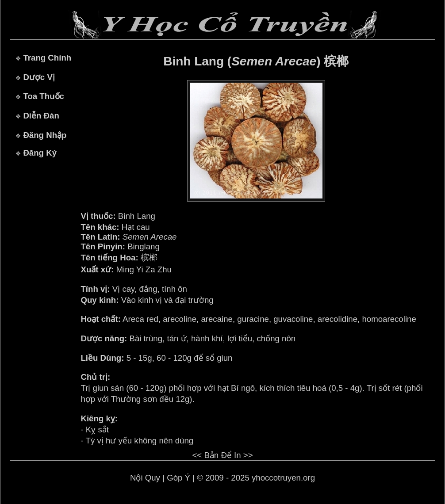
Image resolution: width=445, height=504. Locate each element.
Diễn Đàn (41, 116)
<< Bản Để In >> (222, 455)
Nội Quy (145, 478)
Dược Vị (39, 77)
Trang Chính (47, 58)
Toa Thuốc (44, 96)
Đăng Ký (40, 153)
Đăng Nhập (45, 135)
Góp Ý (178, 478)
